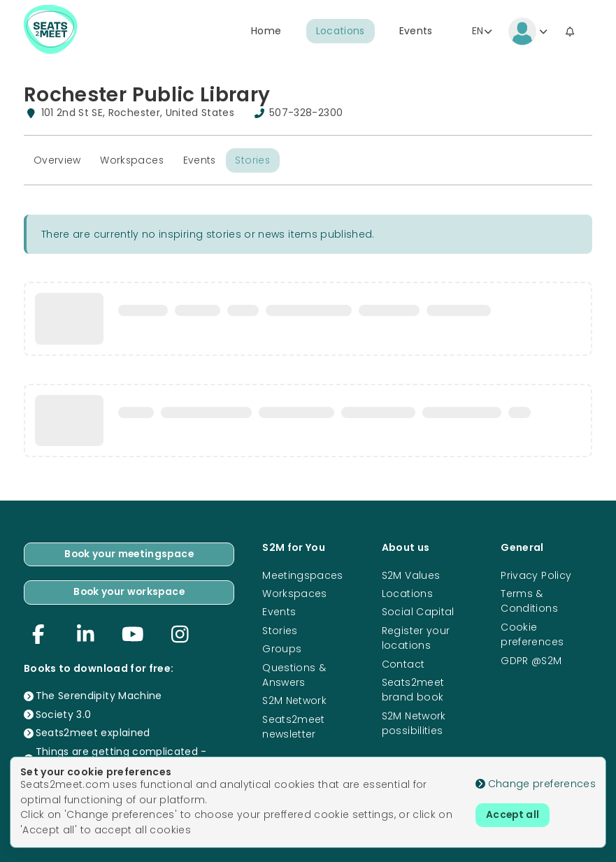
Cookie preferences (532, 634)
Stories (255, 160)
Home (266, 31)
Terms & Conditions (529, 600)
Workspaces (133, 160)
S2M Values (411, 575)
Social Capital (418, 611)
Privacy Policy (536, 575)
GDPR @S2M (531, 660)
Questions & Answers (294, 674)
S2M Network (294, 701)
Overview (57, 160)
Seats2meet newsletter (294, 726)
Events (416, 31)
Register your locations (416, 637)
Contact (403, 663)
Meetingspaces (303, 575)
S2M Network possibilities (414, 723)
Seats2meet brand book (413, 689)
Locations (341, 31)
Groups (282, 648)
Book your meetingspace (129, 554)
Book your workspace (129, 592)
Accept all (514, 815)
